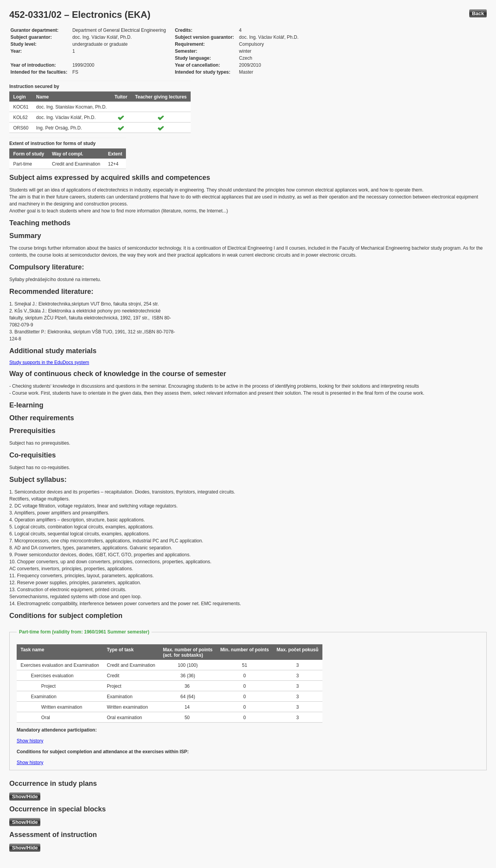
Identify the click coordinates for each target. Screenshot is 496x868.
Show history (30, 741)
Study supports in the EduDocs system (49, 362)
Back (478, 13)
